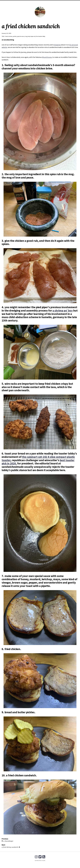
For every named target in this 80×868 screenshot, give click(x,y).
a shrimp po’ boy (63, 311)
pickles (15, 36)
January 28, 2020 (6, 33)
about (43, 2)
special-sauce (21, 36)
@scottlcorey (47, 57)
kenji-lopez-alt (32, 36)
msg (26, 36)
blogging (57, 45)
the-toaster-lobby (41, 36)
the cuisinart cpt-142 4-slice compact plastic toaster (38, 459)
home (37, 2)
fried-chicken (9, 36)
